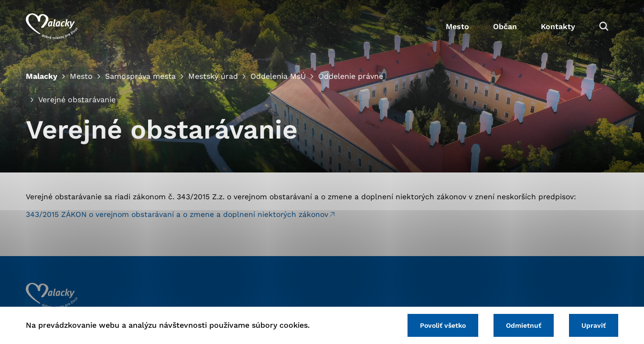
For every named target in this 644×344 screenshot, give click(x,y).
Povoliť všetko (443, 325)
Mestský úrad (213, 76)
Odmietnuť (524, 325)
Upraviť (594, 325)
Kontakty (558, 27)
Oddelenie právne (351, 76)
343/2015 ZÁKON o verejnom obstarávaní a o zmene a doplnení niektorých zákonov (177, 214)
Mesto (457, 27)
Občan (505, 27)
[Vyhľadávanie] (604, 26)
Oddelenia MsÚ (278, 76)
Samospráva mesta (140, 76)
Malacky (42, 76)
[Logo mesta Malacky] (52, 26)
